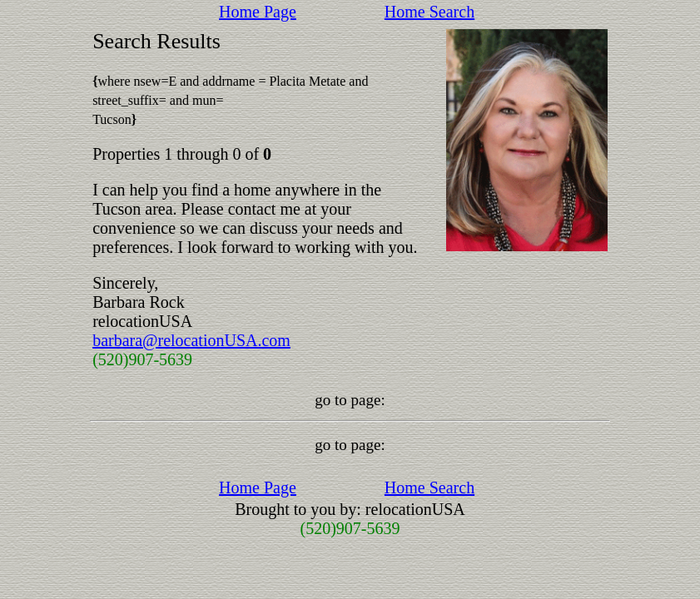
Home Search (429, 12)
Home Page (258, 12)
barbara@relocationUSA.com (191, 340)
